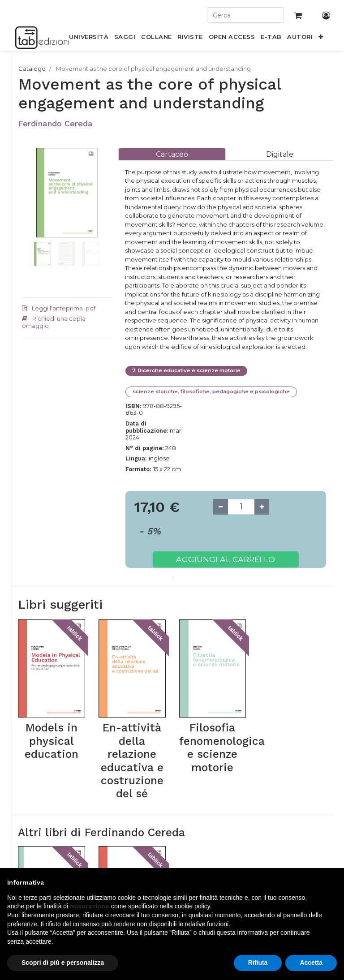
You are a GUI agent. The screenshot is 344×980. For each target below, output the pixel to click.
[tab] (172, 154)
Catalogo (32, 69)
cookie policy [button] (192, 906)
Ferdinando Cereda (56, 123)
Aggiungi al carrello (226, 559)
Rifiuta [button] (258, 963)
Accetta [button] (311, 963)
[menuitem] (89, 39)
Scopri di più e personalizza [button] (63, 963)
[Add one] (262, 507)
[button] (321, 39)
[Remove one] (221, 507)
